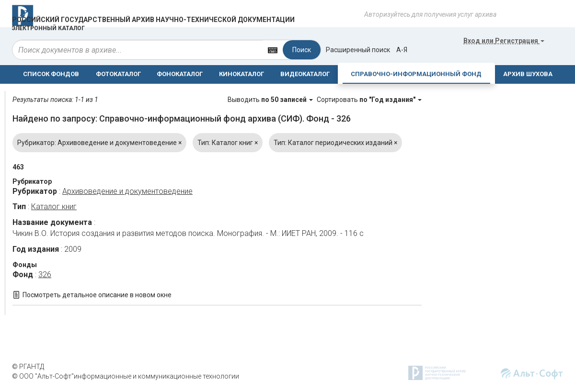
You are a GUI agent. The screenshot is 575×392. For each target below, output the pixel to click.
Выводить (271, 100)
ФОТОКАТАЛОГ (118, 74)
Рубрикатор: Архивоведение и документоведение (99, 143)
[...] (138, 50)
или (504, 41)
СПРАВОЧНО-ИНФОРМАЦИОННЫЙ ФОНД (416, 74)
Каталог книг (54, 207)
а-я (402, 50)
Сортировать (369, 100)
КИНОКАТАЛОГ (241, 74)
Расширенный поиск (358, 50)
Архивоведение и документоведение (127, 191)
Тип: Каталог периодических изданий (335, 143)
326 (45, 274)
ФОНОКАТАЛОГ (180, 74)
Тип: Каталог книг (228, 143)
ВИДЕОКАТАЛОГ (305, 74)
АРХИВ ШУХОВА (528, 74)
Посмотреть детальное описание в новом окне (97, 295)
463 (18, 167)
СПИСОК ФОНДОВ (51, 74)
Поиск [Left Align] (302, 50)
